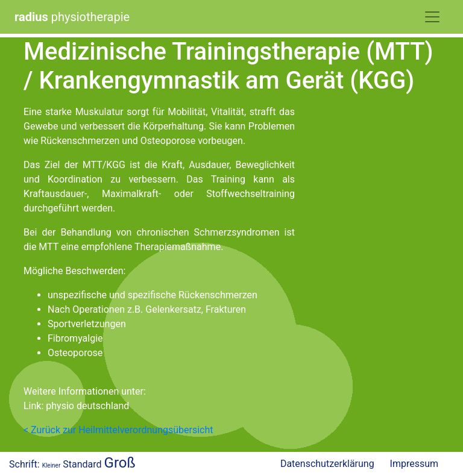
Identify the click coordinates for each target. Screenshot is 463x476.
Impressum (414, 464)
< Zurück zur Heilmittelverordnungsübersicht (118, 430)
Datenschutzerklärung (327, 464)
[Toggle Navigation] (432, 17)
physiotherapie (72, 17)
